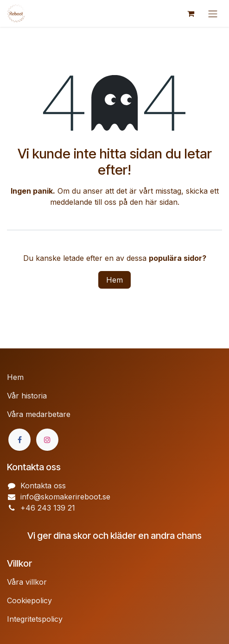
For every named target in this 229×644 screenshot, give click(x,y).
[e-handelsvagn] (191, 13)
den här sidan (154, 202)
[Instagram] (47, 440)
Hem (114, 280)
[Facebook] (19, 440)
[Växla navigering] (213, 13)
